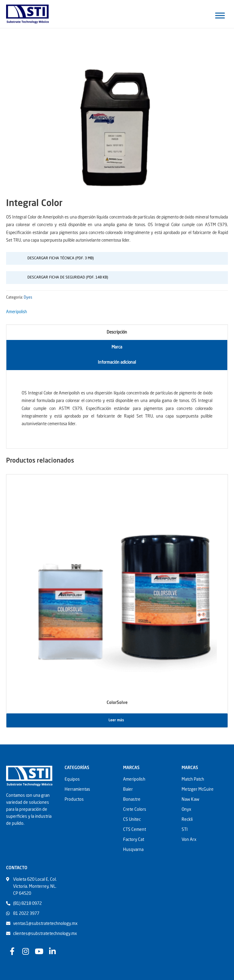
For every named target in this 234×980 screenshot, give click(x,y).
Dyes (28, 298)
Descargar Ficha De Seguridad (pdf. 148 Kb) (68, 278)
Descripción (117, 332)
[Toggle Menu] (220, 15)
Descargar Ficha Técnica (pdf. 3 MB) (61, 258)
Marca (117, 347)
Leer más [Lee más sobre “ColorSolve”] (116, 720)
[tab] (117, 332)
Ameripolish (17, 312)
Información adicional (117, 363)
